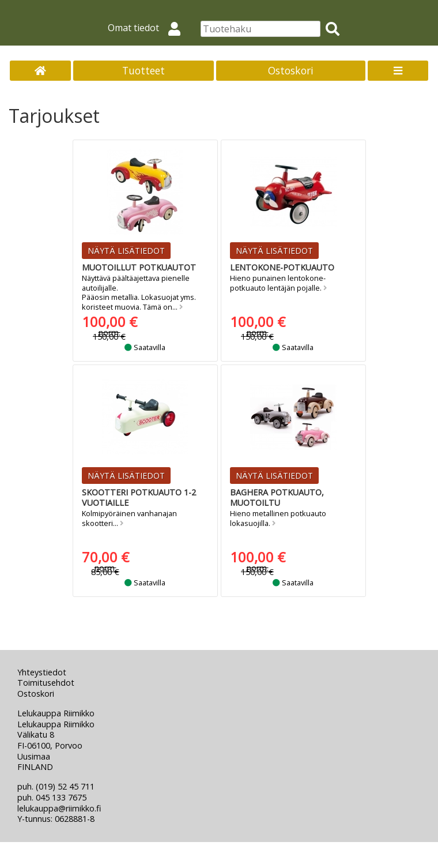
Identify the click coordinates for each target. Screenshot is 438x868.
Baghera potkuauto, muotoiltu (277, 498)
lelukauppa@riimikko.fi (59, 808)
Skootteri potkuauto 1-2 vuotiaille (139, 498)
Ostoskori (291, 70)
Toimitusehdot (46, 683)
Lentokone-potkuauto (282, 267)
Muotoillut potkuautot (139, 267)
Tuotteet (144, 70)
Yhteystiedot (42, 672)
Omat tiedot (149, 28)
